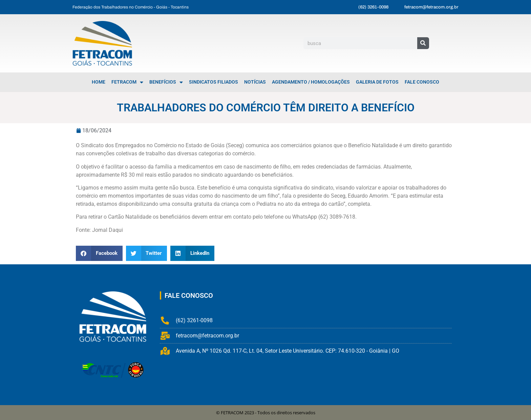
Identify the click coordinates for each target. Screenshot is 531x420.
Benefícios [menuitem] (166, 82)
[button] (99, 253)
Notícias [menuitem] (255, 82)
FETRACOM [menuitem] (127, 82)
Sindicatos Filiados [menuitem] (214, 82)
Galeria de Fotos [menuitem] (377, 82)
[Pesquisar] (423, 43)
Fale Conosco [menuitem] (422, 82)
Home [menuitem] (99, 82)
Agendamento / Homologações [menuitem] (311, 82)
